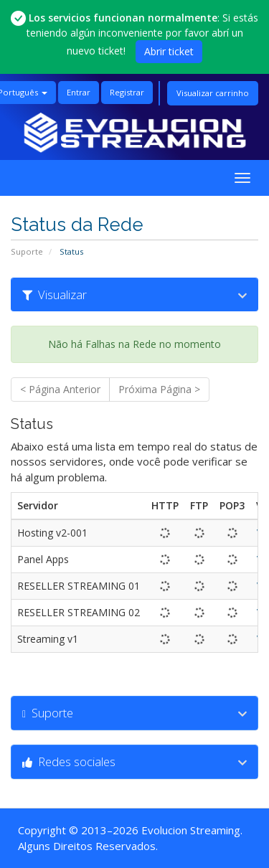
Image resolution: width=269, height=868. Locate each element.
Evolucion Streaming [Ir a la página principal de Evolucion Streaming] (191, 830)
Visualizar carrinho (213, 93)
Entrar (79, 92)
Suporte (27, 251)
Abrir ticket (169, 51)
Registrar (127, 92)
